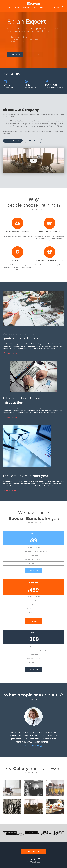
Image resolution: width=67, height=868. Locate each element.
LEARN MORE (33, 141)
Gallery (34, 7)
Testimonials (26, 7)
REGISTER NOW (34, 54)
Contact (42, 7)
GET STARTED (13, 141)
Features (17, 7)
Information (8, 7)
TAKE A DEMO (15, 54)
